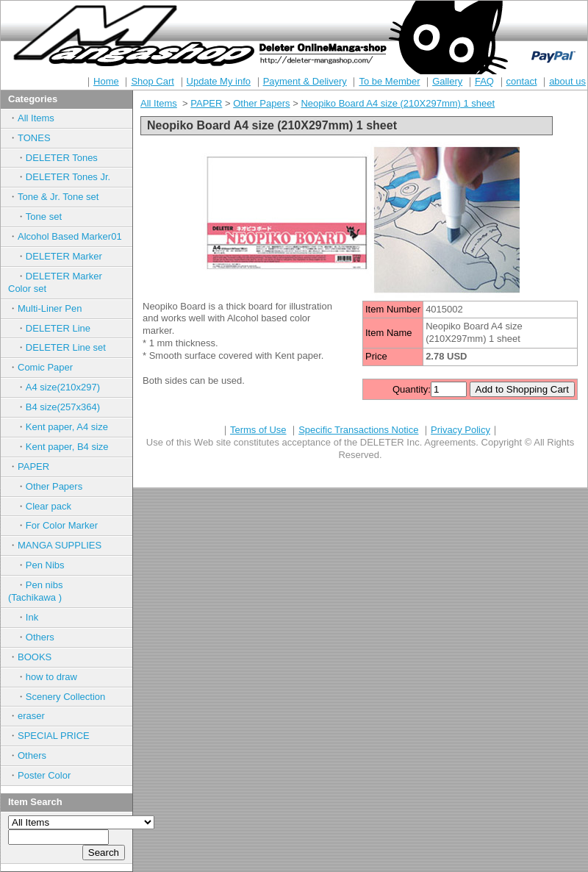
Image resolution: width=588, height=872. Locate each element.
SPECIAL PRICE (54, 736)
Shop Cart (153, 81)
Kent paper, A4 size (67, 427)
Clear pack (49, 506)
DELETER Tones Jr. (68, 177)
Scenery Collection (65, 697)
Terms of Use (258, 430)
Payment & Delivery (305, 81)
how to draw (51, 677)
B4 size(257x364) (63, 407)
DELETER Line (58, 328)
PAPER (33, 467)
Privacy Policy (460, 430)
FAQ (484, 81)
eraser (31, 716)
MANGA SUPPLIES (60, 545)
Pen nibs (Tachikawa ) (50, 591)
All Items (36, 118)
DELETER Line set (66, 347)
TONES (34, 138)
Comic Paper (45, 367)
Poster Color (44, 775)
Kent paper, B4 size (67, 447)
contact (522, 81)
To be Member (389, 81)
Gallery (447, 81)
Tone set (44, 217)
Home (106, 81)
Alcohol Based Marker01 (70, 236)
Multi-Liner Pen (50, 308)
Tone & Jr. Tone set (58, 197)
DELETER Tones (62, 158)
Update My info (219, 81)
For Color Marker (62, 525)
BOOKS (35, 657)
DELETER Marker (64, 256)
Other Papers (54, 486)
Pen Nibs (45, 565)
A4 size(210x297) (63, 387)
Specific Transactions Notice (358, 430)
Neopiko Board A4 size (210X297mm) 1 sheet (398, 103)
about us (567, 81)
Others (40, 637)
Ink (32, 617)
